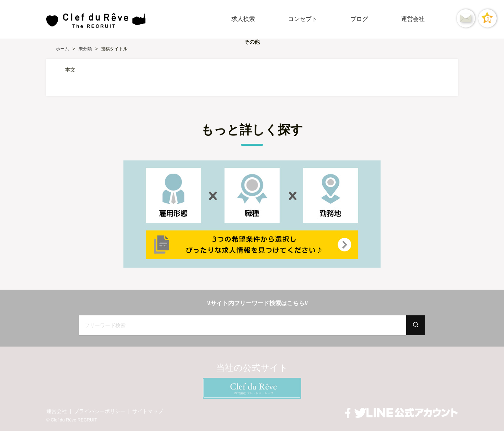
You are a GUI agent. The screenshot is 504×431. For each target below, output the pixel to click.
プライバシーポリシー (100, 411)
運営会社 (413, 19)
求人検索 (243, 19)
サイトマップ (148, 411)
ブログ (359, 19)
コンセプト (303, 19)
